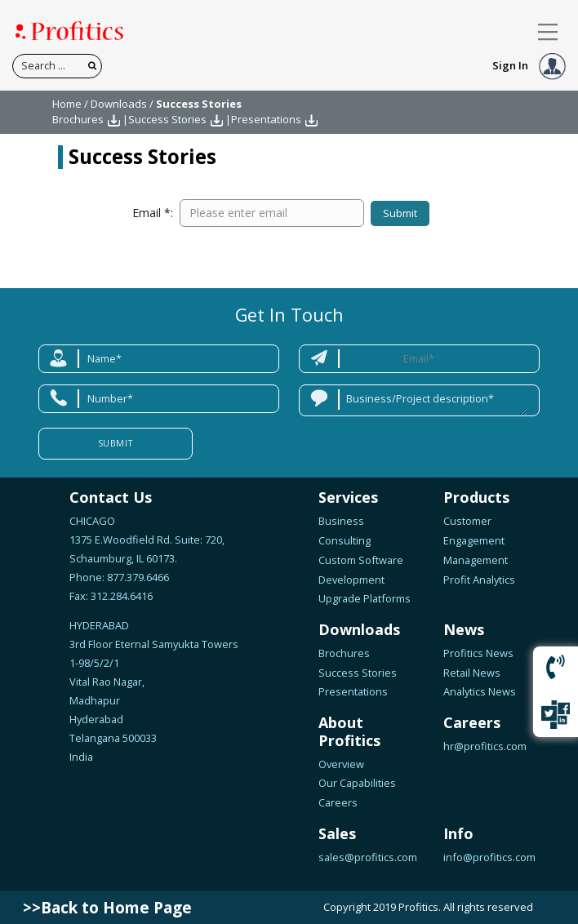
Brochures (78, 119)
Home (67, 104)
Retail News (472, 673)
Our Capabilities (357, 783)
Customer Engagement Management (476, 540)
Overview (341, 764)
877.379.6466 (137, 577)
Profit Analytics (479, 580)
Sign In (529, 65)
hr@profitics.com (485, 746)
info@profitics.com (489, 857)
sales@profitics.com (368, 857)
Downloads (119, 104)
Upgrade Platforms (365, 598)
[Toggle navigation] (548, 32)
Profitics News (478, 653)
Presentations (266, 119)
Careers (338, 802)
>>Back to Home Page (107, 908)
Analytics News (480, 691)
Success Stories (167, 119)
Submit (398, 213)
